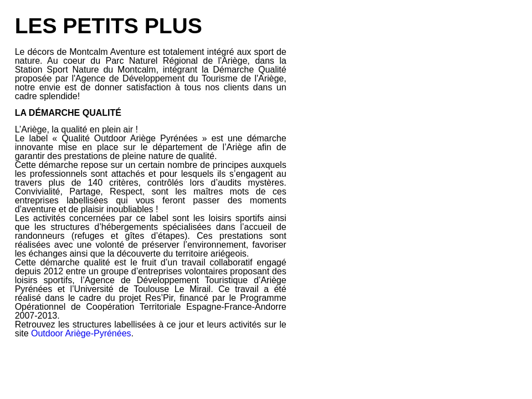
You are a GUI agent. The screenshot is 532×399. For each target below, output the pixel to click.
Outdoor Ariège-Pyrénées (81, 333)
